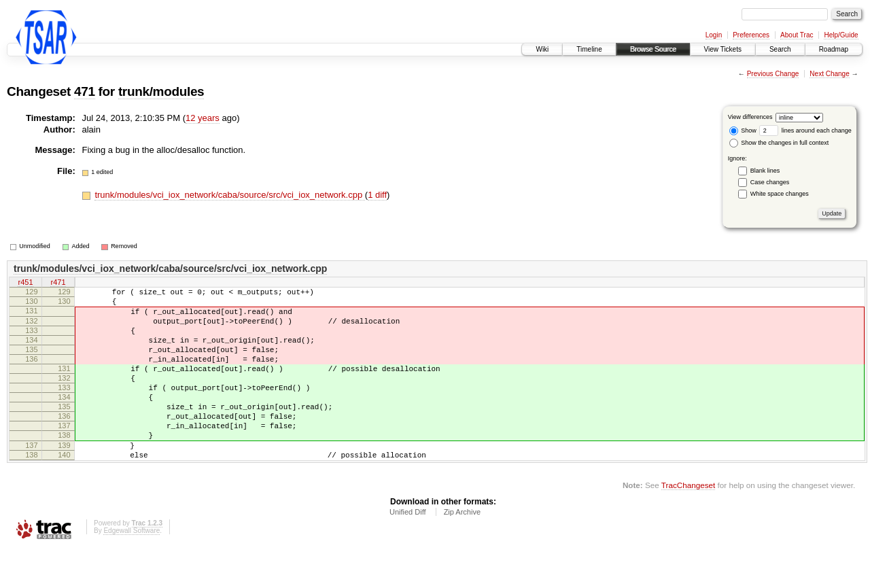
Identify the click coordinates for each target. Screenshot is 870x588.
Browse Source (653, 49)
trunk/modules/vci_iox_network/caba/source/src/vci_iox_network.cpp (229, 195)
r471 (58, 283)
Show (743, 131)
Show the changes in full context (779, 143)
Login (714, 35)
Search (780, 49)
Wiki (542, 49)
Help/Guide (841, 35)
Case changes (770, 182)
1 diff (377, 195)
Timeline (589, 49)
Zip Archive (462, 551)
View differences (750, 117)
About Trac (797, 35)
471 (85, 91)
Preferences (751, 35)
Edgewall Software (132, 569)
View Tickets (723, 49)
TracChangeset (688, 524)
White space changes (780, 194)
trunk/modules (161, 91)
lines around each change (805, 131)
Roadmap (834, 49)
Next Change (829, 74)
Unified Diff (408, 551)
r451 (25, 283)
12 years (203, 118)
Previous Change (773, 74)
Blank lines (765, 171)
